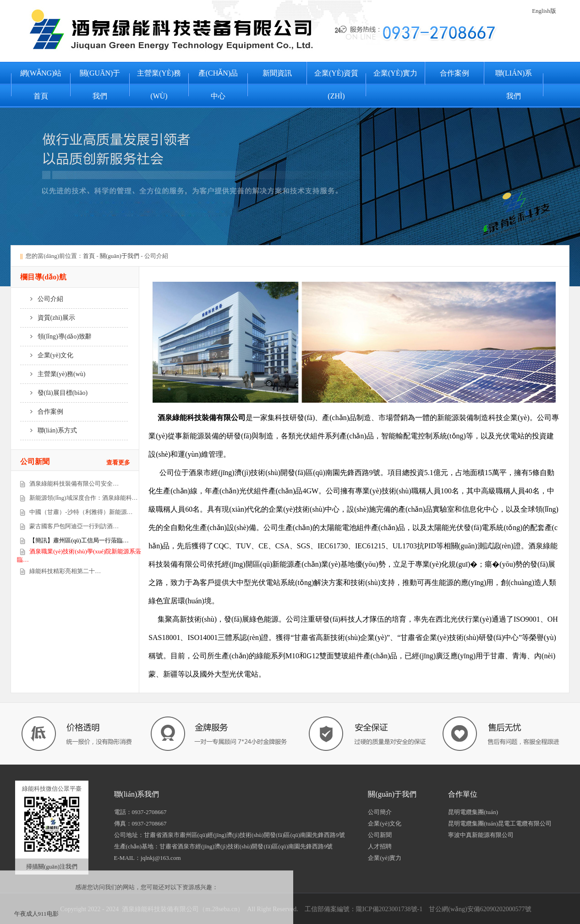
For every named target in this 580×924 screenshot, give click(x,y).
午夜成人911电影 (36, 914)
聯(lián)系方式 (49, 430)
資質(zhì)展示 (48, 318)
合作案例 (454, 73)
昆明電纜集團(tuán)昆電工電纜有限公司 (500, 823)
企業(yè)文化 (47, 355)
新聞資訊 (277, 73)
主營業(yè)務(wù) (159, 85)
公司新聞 (380, 835)
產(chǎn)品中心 (218, 85)
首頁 (89, 256)
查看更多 (118, 462)
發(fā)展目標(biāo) (54, 393)
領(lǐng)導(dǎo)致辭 (56, 336)
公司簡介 (380, 812)
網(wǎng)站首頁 (41, 85)
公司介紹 (42, 299)
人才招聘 (380, 846)
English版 (544, 11)
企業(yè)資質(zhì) (336, 85)
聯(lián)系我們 (514, 85)
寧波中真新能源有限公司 (481, 835)
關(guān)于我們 (100, 85)
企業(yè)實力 (395, 73)
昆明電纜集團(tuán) (473, 812)
